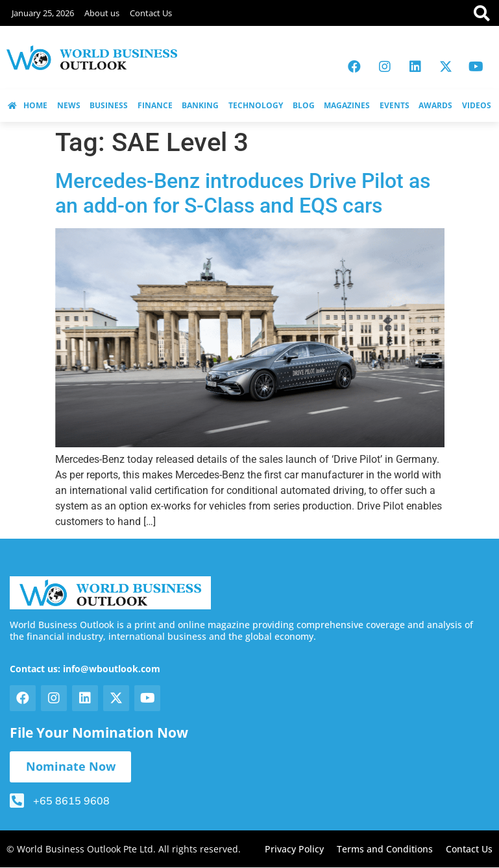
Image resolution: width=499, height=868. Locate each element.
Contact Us (151, 13)
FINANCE (155, 105)
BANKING (200, 105)
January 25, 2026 (43, 13)
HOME (28, 105)
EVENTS (395, 105)
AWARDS (435, 105)
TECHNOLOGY (256, 105)
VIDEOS (477, 105)
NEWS (69, 105)
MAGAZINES (347, 105)
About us (102, 13)
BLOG (304, 105)
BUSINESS (109, 105)
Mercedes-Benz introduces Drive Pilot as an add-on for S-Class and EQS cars (243, 193)
